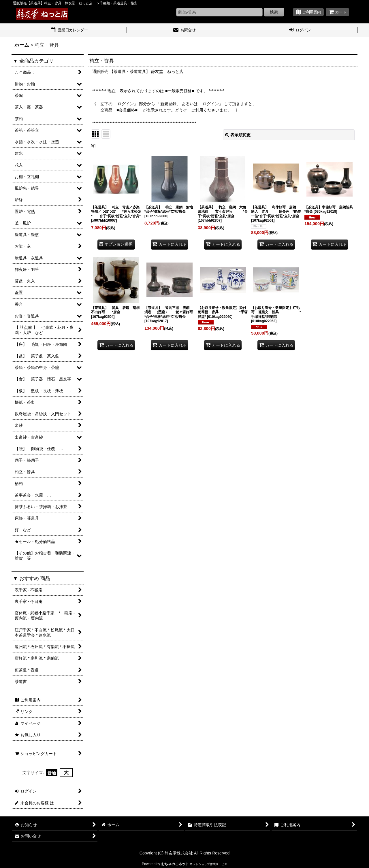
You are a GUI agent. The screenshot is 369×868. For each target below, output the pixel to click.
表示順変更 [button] (238, 135)
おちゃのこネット (175, 864)
